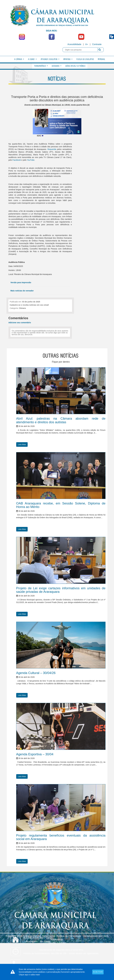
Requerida (51, 149)
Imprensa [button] (68, 59)
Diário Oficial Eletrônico (75, 66)
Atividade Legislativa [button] (50, 59)
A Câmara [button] (19, 59)
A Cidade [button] (32, 59)
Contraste (97, 44)
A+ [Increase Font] (87, 44)
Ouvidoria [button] (57, 66)
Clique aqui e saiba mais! (29, 975)
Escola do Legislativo (85, 59)
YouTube (31, 160)
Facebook (17, 160)
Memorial (102, 59)
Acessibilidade (74, 44)
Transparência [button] (41, 66)
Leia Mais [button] (22, 444)
